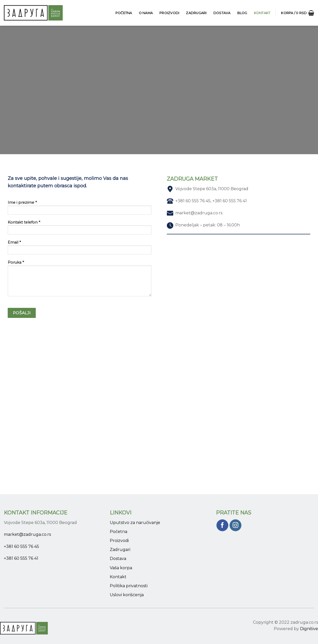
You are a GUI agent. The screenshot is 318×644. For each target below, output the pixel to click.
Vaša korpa (121, 568)
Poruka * (80, 280)
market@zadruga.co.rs (27, 534)
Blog (242, 13)
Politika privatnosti (129, 586)
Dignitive (309, 629)
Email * (80, 249)
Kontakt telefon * (80, 229)
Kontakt (262, 13)
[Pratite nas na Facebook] (222, 525)
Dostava (222, 13)
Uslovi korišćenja (127, 595)
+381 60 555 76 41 (21, 558)
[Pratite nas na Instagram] (236, 525)
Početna (124, 13)
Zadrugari (196, 13)
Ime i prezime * (80, 209)
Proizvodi (169, 13)
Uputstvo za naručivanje (135, 523)
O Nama (146, 13)
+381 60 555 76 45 (21, 546)
